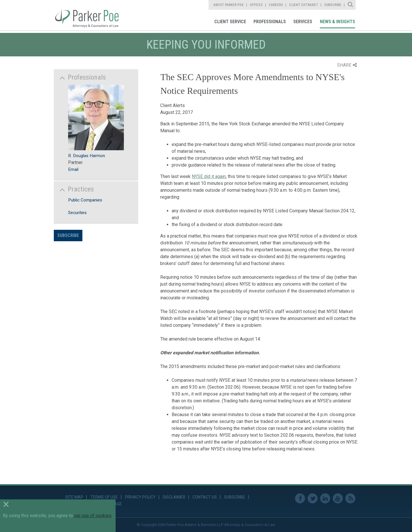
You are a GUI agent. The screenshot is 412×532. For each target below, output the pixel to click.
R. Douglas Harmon (87, 156)
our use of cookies (93, 516)
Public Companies (85, 200)
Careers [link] (276, 5)
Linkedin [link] (325, 498)
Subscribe (68, 235)
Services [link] (303, 22)
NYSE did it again (209, 176)
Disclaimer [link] (174, 497)
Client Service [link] (230, 22)
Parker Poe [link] (90, 15)
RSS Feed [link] (350, 498)
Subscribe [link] (333, 5)
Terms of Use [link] (104, 497)
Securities (77, 213)
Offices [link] (256, 5)
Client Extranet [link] (304, 5)
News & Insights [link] (337, 22)
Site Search (351, 5)
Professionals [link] (270, 22)
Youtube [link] (338, 498)
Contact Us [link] (205, 497)
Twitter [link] (313, 498)
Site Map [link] (74, 497)
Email (73, 169)
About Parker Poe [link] (229, 5)
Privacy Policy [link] (140, 497)
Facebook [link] (300, 498)
